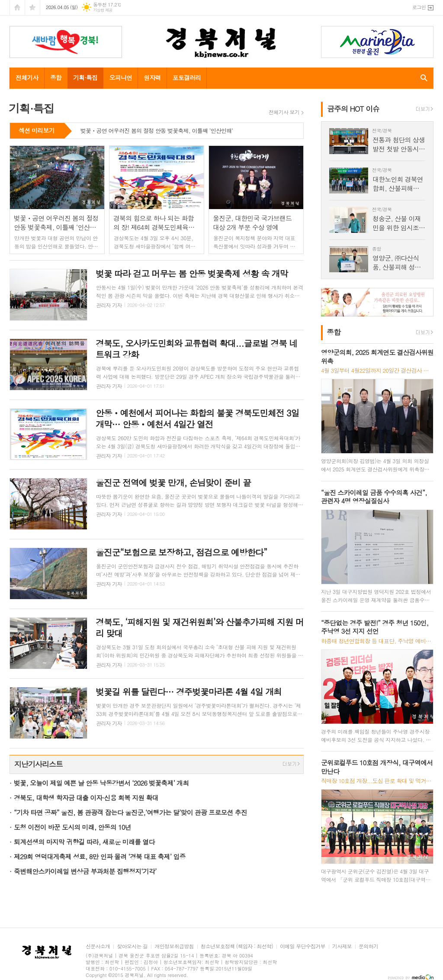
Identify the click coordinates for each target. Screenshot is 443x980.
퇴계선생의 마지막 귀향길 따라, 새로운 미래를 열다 (84, 842)
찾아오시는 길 (132, 946)
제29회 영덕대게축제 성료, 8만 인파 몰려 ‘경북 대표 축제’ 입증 (100, 856)
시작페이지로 (17, 8)
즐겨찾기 (32, 8)
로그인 (419, 7)
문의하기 (368, 946)
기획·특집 (85, 77)
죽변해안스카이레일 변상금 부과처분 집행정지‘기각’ (85, 871)
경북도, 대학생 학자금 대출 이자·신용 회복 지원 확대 (86, 798)
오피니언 (120, 77)
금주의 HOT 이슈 (353, 109)
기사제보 (342, 946)
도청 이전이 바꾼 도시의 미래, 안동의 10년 (72, 827)
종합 (56, 77)
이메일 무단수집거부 (303, 946)
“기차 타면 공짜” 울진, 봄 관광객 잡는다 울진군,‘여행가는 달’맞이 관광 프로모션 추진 (130, 812)
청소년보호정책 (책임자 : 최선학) (237, 946)
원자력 (152, 77)
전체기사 (27, 77)
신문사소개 (98, 946)
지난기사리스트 (39, 764)
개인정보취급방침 (174, 946)
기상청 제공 (103, 10)
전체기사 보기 (284, 112)
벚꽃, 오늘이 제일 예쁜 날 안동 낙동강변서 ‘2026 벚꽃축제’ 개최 (101, 783)
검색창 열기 (422, 78)
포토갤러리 (187, 77)
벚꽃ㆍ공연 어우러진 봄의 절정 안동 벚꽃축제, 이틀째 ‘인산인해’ (157, 131)
